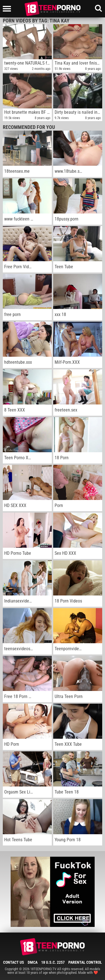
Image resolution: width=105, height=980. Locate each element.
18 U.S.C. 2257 (53, 962)
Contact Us (14, 962)
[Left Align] (8, 9)
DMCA (33, 962)
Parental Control (85, 962)
